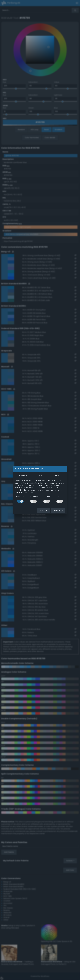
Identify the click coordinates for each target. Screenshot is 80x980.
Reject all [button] (43, 510)
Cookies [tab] (41, 476)
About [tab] (58, 476)
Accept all (58, 510)
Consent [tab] (23, 476)
